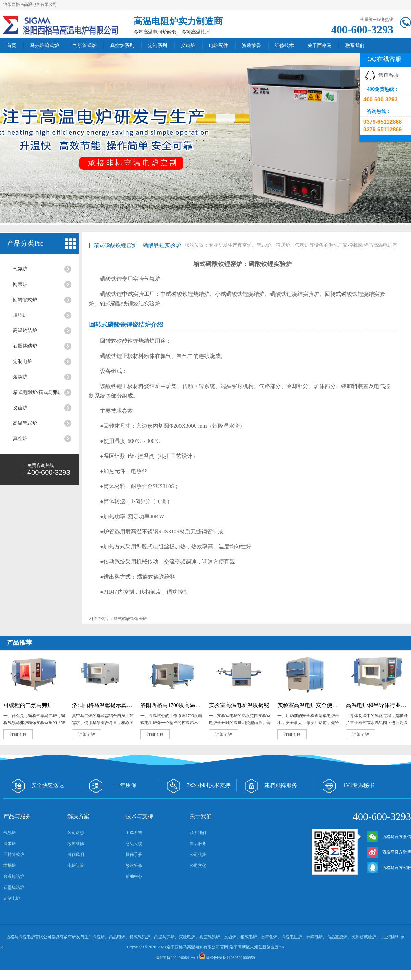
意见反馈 (134, 844)
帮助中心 (134, 876)
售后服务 (198, 844)
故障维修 (76, 844)
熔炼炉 (20, 377)
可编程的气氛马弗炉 (28, 705)
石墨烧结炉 (25, 346)
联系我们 (355, 45)
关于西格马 (320, 45)
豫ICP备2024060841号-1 (177, 958)
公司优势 (198, 855)
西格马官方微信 (389, 837)
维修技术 (284, 45)
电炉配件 (219, 45)
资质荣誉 (251, 45)
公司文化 (198, 866)
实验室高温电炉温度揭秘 (239, 705)
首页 (12, 45)
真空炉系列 (122, 45)
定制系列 (158, 45)
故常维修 (134, 866)
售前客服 (382, 75)
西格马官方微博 (389, 852)
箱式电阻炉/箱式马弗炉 (38, 392)
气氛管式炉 (85, 45)
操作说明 (76, 855)
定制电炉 (23, 361)
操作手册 (134, 855)
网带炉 (20, 284)
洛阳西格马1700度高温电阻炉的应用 (184, 705)
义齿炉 (188, 45)
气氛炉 (20, 269)
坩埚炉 (20, 315)
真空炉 (20, 439)
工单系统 (134, 833)
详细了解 (18, 734)
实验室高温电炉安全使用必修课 (316, 705)
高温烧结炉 (25, 331)
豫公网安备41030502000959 (231, 958)
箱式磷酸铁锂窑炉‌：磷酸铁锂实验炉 (137, 245)
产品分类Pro (25, 243)
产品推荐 (19, 643)
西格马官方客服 (389, 868)
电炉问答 (76, 866)
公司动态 (76, 833)
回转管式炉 (25, 300)
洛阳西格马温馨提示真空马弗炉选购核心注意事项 (132, 705)
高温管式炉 (25, 423)
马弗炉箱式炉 (45, 45)
